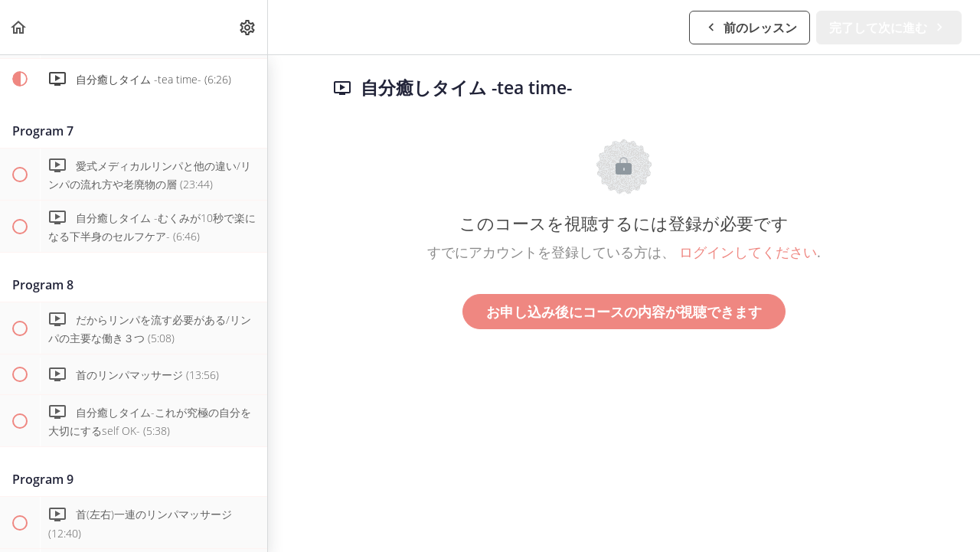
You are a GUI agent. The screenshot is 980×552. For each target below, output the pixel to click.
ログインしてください (748, 252)
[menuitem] (248, 27)
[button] (19, 27)
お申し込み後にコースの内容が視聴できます (624, 312)
